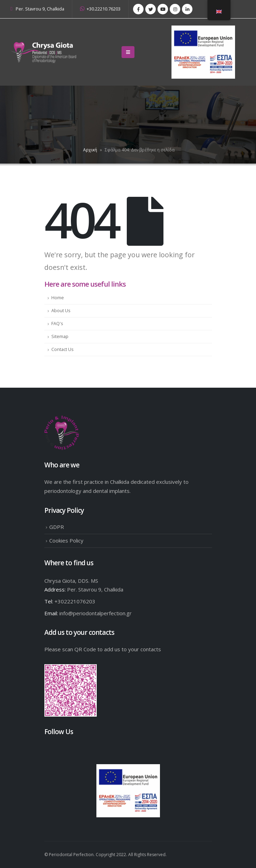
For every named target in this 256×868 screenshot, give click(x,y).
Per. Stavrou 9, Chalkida (40, 9)
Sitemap (60, 336)
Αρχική (90, 150)
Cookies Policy (66, 540)
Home (58, 298)
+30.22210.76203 (100, 9)
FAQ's (57, 324)
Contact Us (63, 349)
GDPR (57, 527)
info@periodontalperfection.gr (96, 613)
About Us (61, 311)
